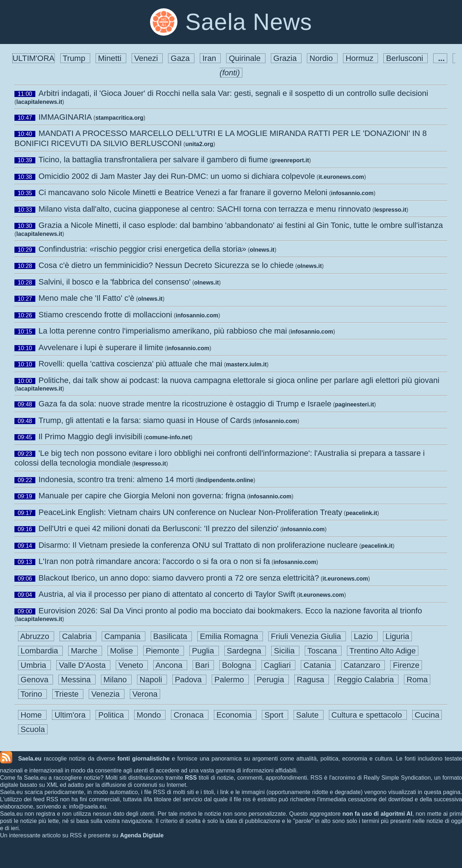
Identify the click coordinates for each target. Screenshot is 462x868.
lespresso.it (390, 210)
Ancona (170, 665)
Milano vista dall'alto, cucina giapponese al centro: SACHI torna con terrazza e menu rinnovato (205, 209)
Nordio (322, 58)
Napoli (152, 680)
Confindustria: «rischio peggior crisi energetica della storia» (142, 249)
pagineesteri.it (355, 404)
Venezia (107, 694)
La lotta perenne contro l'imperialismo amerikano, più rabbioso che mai (163, 331)
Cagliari (279, 665)
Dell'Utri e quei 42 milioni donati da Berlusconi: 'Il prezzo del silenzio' (159, 528)
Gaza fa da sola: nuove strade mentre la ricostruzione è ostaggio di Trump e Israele (185, 404)
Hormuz (360, 58)
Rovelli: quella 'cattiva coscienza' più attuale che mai (131, 364)
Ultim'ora (71, 715)
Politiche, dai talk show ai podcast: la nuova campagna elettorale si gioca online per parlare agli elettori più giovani (239, 380)
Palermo (230, 680)
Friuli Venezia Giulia (307, 636)
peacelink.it (362, 513)
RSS (191, 778)
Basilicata (171, 636)
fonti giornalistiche (143, 759)
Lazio (364, 636)
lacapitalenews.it (39, 102)
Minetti (111, 58)
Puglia (204, 651)
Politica (112, 715)
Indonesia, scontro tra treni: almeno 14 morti (116, 479)
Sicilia (285, 651)
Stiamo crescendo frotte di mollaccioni (105, 315)
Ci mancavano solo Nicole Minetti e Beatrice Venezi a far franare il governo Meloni (183, 192)
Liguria (397, 636)
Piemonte (164, 651)
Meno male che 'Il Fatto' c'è (87, 298)
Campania (124, 636)
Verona (145, 694)
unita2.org (199, 144)
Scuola (33, 729)
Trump (75, 58)
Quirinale (246, 58)
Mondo (150, 715)
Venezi (147, 58)
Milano (116, 680)
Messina (77, 680)
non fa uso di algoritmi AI (377, 814)
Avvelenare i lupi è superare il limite (101, 347)
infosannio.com (352, 193)
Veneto (132, 665)
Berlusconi (406, 58)
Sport (275, 715)
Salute (309, 715)
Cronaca (190, 715)
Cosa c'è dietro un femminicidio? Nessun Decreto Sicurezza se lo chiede (166, 265)
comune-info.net (168, 437)
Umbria (34, 665)
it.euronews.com (341, 177)
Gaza (181, 58)
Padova (190, 680)
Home (32, 715)
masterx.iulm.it (246, 364)
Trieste (68, 694)
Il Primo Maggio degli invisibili (90, 437)
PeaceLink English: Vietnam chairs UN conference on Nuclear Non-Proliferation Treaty (190, 512)
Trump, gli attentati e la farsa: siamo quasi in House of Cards (145, 420)
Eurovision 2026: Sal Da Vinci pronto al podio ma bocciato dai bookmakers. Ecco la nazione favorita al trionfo (232, 611)
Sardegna (245, 651)
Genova (36, 680)
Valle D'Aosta (83, 665)
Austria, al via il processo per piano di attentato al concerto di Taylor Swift (167, 594)
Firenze (406, 665)
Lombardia (40, 651)
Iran (210, 58)
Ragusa (312, 680)
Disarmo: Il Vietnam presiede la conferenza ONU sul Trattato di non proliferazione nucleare (198, 545)
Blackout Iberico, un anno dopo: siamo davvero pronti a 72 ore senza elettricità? (179, 578)
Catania (318, 665)
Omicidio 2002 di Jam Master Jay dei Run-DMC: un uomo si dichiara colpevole (177, 176)
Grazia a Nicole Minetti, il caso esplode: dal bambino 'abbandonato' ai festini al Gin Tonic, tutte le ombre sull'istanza (241, 225)
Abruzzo (36, 636)
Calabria (78, 636)
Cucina (427, 715)
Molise (123, 651)
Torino (32, 694)
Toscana (323, 651)
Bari (203, 665)
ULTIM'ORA (34, 58)
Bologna (237, 665)
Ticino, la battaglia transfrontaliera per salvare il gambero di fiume (153, 160)
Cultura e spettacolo (368, 715)
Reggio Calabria (366, 680)
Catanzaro (363, 665)
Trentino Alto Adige (383, 651)
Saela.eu (30, 759)
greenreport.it (290, 160)
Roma (417, 680)
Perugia (272, 680)
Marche (85, 651)
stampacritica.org (119, 118)
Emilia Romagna (230, 636)
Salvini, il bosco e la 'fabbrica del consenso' (115, 282)
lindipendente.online (225, 480)
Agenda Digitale (142, 835)
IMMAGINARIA (65, 117)
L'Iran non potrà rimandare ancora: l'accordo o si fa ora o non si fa (154, 561)
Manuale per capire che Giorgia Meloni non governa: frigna (142, 496)
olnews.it (262, 250)
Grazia (286, 58)
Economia (235, 715)
